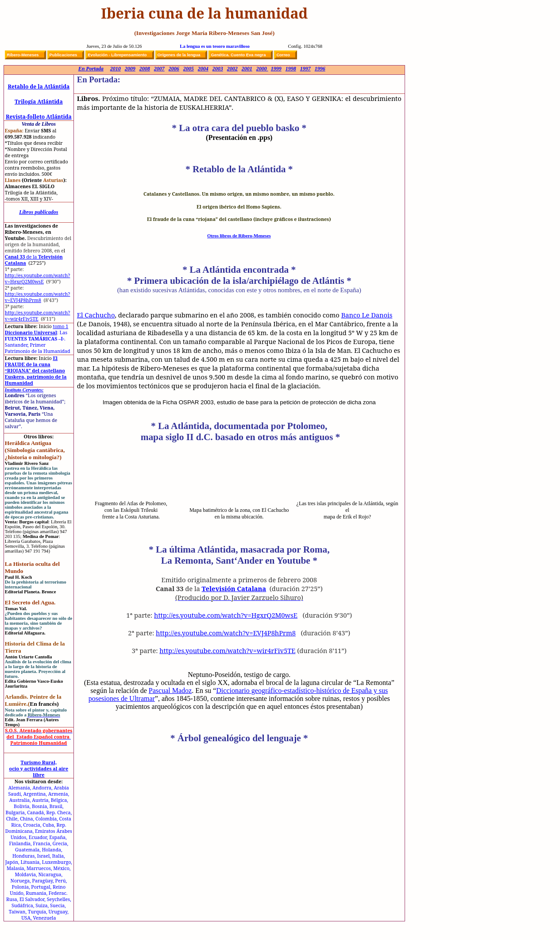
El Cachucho (96, 315)
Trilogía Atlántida (39, 102)
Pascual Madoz (170, 690)
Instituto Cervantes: (24, 390)
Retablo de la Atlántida (39, 87)
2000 (262, 69)
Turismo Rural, (39, 762)
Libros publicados (39, 212)
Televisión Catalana (234, 588)
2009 (130, 69)
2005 (189, 69)
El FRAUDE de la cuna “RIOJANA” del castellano (35, 364)
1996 (320, 69)
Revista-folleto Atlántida (39, 117)
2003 (218, 69)
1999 (276, 69)
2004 (203, 69)
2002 (232, 69)
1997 (305, 69)
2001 (247, 69)
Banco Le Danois (367, 315)
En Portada (91, 69)
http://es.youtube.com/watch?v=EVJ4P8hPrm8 (38, 297)
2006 (174, 69)
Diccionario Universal (37, 329)
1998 (291, 69)
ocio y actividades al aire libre (39, 772)
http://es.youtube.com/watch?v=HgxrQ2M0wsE (38, 279)
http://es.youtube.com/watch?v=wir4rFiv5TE (38, 316)
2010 (116, 69)
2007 (159, 69)
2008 (145, 69)
